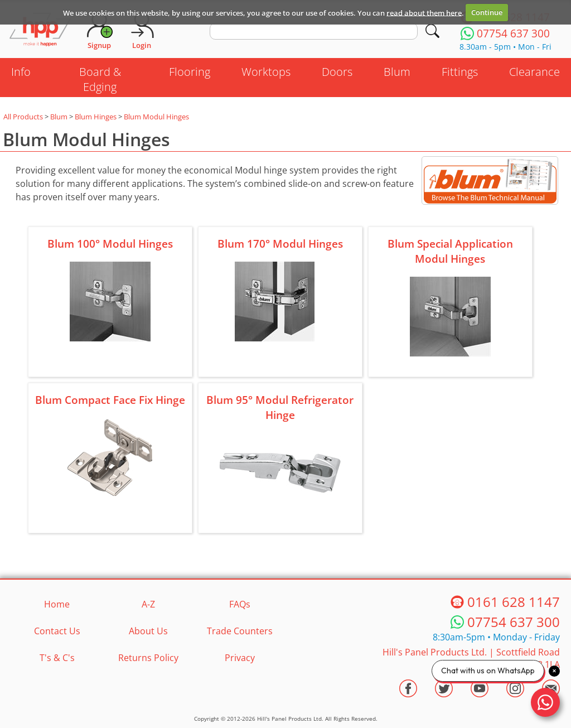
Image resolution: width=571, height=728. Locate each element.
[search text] (314, 31)
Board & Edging (100, 79)
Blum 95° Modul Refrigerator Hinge (280, 407)
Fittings (460, 72)
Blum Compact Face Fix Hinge (110, 400)
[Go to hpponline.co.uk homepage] (40, 31)
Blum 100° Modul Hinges (110, 244)
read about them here (424, 12)
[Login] (142, 31)
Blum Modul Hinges (156, 117)
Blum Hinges (96, 117)
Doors (337, 72)
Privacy (240, 658)
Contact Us (57, 631)
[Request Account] (99, 31)
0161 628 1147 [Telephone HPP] (514, 602)
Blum (397, 72)
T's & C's (57, 658)
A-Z (148, 604)
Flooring (190, 72)
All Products (23, 117)
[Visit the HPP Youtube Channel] (480, 688)
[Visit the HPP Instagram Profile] (515, 688)
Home (57, 604)
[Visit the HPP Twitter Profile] (444, 688)
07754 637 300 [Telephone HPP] (514, 622)
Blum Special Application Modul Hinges (450, 251)
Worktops (266, 72)
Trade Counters (240, 631)
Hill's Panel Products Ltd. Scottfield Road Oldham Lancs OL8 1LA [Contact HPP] (471, 658)
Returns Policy (148, 658)
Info (21, 72)
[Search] (432, 31)
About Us (148, 631)
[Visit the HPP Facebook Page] (408, 688)
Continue (487, 12)
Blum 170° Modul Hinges (280, 244)
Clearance (534, 72)
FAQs (240, 604)
